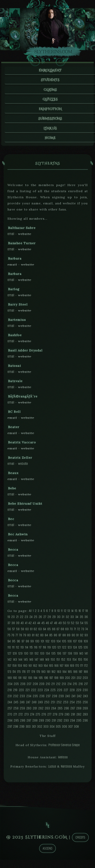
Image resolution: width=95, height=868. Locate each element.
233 (22, 698)
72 (79, 631)
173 (9, 674)
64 (45, 631)
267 (73, 710)
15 (76, 613)
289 (41, 723)
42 (30, 625)
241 (73, 698)
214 (69, 686)
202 (79, 680)
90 (73, 637)
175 (19, 674)
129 (20, 656)
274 (32, 716)
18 (87, 613)
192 (25, 680)
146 (31, 662)
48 (56, 625)
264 (54, 710)
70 (71, 631)
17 (83, 613)
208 (35, 686)
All (30, 613)
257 (10, 710)
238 (55, 698)
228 (72, 692)
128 (15, 656)
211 (53, 686)
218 (10, 692)
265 (60, 710)
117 (40, 649)
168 (67, 668)
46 (47, 625)
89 (69, 637)
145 (26, 662)
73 (83, 631)
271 (15, 716)
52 (73, 625)
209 (42, 686)
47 (51, 625)
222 (34, 692)
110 (9, 649)
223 (40, 692)
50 (64, 625)
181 (48, 674)
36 (86, 619)
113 (22, 649)
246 (22, 704)
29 (54, 619)
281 (73, 716)
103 (53, 643)
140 (81, 656)
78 (21, 637)
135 (53, 656)
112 (17, 649)
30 (59, 619)
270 (10, 716)
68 (62, 631)
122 (64, 649)
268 (79, 710)
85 (51, 637)
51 (69, 625)
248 (34, 704)
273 (27, 716)
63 (40, 631)
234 (29, 698)
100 (37, 643)
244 (10, 704)
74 (87, 631)
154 (74, 662)
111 (13, 649)
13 (69, 613)
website (23, 466)
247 (28, 704)
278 (55, 716)
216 (81, 686)
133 (42, 656)
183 (59, 674)
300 (28, 729)
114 (27, 649)
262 (41, 710)
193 (30, 680)
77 (17, 637)
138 (70, 656)
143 (15, 662)
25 (36, 619)
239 (61, 698)
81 (33, 637)
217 (86, 686)
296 (85, 723)
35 (81, 619)
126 (86, 649)
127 (9, 656)
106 (70, 643)
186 (75, 674)
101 (42, 643)
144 (20, 662)
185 (70, 674)
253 (66, 704)
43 (34, 625)
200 (68, 680)
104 (59, 643)
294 (72, 723)
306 (64, 729)
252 (59, 704)
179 (38, 674)
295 (79, 723)
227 (66, 692)
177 (28, 674)
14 (72, 613)
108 (80, 643)
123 (70, 649)
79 (25, 637)
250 (47, 704)
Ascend (47, 851)
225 (53, 692)
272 (21, 716)
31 (63, 619)
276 (44, 716)
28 (49, 619)
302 (40, 729)
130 (26, 656)
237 (48, 698)
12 (65, 613)
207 (29, 686)
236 (42, 698)
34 (77, 619)
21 (17, 619)
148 (42, 662)
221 (28, 692)
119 (49, 649)
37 (9, 625)
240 (68, 698)
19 (9, 619)
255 (79, 704)
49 (60, 625)
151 (58, 662)
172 (86, 668)
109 (86, 643)
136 (59, 656)
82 (37, 637)
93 (86, 637)
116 (36, 649)
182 (54, 674)
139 (76, 656)
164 (46, 668)
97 (23, 643)
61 (31, 631)
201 (73, 680)
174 (14, 674)
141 (86, 656)
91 (77, 637)
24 (31, 619)
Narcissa (66, 769)
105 (64, 643)
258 (16, 710)
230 (85, 692)
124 (75, 649)
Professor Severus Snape (64, 747)
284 (10, 723)
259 (22, 710)
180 (43, 674)
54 (82, 625)
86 (55, 637)
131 (31, 656)
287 (29, 723)
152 (63, 662)
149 (47, 662)
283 (85, 716)
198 (56, 680)
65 (49, 631)
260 (29, 710)
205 (16, 686)
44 (39, 625)
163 (40, 668)
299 (22, 729)
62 (35, 631)
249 (40, 704)
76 (13, 637)
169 (72, 668)
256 (85, 704)
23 (26, 619)
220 (21, 692)
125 (80, 649)
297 (10, 729)
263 (47, 710)
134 (48, 656)
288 (35, 723)
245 (16, 704)
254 (72, 704)
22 (22, 619)
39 (18, 625)
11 (62, 613)
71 (75, 631)
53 (77, 625)
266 (66, 710)
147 (36, 662)
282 (79, 716)
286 (23, 723)
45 (43, 625)
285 (16, 723)
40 (22, 625)
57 (14, 631)
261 (35, 710)
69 (67, 631)
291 (54, 723)
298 (16, 729)
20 (13, 619)
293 (66, 723)
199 (62, 680)
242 (79, 698)
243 (85, 698)
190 (15, 680)
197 (51, 680)
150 (53, 662)
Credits (80, 840)
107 (75, 643)
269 (85, 710)
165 (51, 668)
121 (59, 649)
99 (32, 643)
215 (75, 686)
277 (49, 716)
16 (80, 613)
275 (38, 716)
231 (10, 698)
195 (41, 680)
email (11, 236)
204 (10, 686)
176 (24, 674)
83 (42, 637)
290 (48, 723)
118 (44, 649)
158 (14, 668)
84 (46, 637)
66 (54, 631)
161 (30, 668)
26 (40, 619)
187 (81, 674)
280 (67, 716)
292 (60, 723)
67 (58, 631)
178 (33, 674)
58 (18, 631)
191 (20, 680)
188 (86, 674)
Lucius (52, 769)
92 (82, 637)
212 (58, 686)
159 (20, 668)
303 (46, 729)
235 (35, 698)
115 (31, 649)
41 (26, 625)
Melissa (63, 759)
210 (48, 686)
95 (14, 643)
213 (64, 686)
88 (64, 637)
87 (60, 637)
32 (67, 619)
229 (79, 692)
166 (56, 668)
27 (45, 619)
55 (86, 625)
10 (59, 613)
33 (72, 619)
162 (35, 668)
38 (13, 625)
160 (25, 668)
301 (34, 729)
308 (76, 729)
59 (23, 631)
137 (64, 656)
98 (27, 643)
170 (77, 668)
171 (81, 668)
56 (9, 631)
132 (37, 656)
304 (52, 729)
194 (35, 680)
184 (64, 674)
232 (16, 698)
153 (69, 662)
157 (9, 668)
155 (80, 662)
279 (61, 716)
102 (47, 643)
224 (47, 692)
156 (86, 662)
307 (70, 729)
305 (58, 729)
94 (9, 643)
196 (46, 680)
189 (10, 680)
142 (9, 662)
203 (85, 680)
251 (53, 704)
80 (29, 637)
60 (27, 631)
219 (15, 692)
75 (9, 637)
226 (60, 692)
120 (54, 649)
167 (61, 668)
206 (23, 686)
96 (19, 643)
